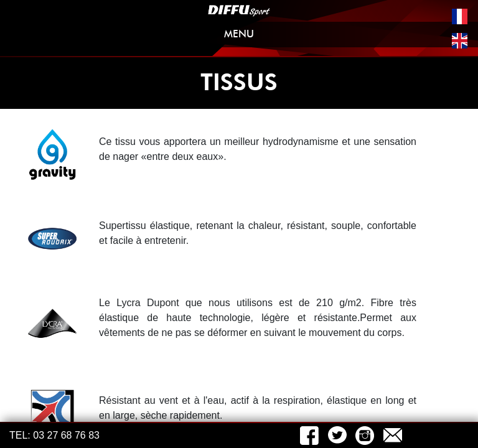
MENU (344, 36)
